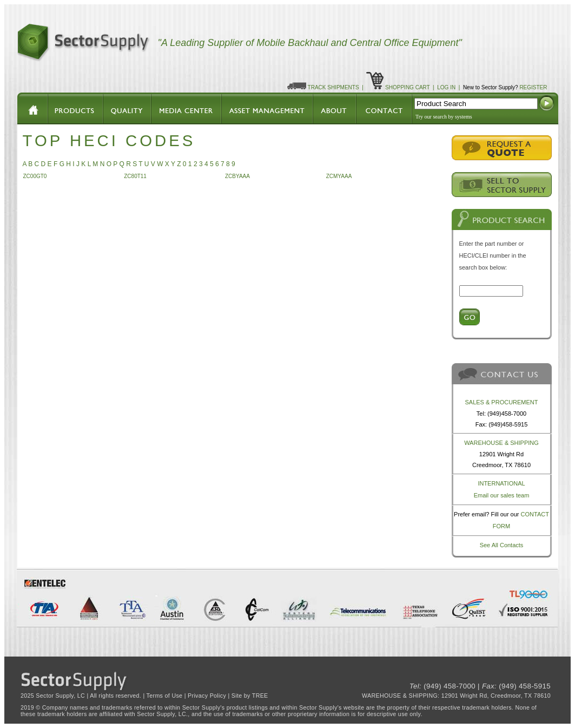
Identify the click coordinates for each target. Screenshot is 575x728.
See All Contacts (502, 545)
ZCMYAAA (339, 176)
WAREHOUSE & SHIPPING (501, 443)
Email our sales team (502, 495)
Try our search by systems (444, 117)
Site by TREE (250, 696)
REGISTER (533, 87)
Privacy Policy (207, 696)
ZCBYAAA (237, 176)
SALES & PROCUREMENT (501, 402)
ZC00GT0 (35, 176)
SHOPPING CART (407, 87)
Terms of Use (165, 696)
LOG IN (446, 87)
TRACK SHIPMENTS (333, 87)
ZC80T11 (135, 176)
